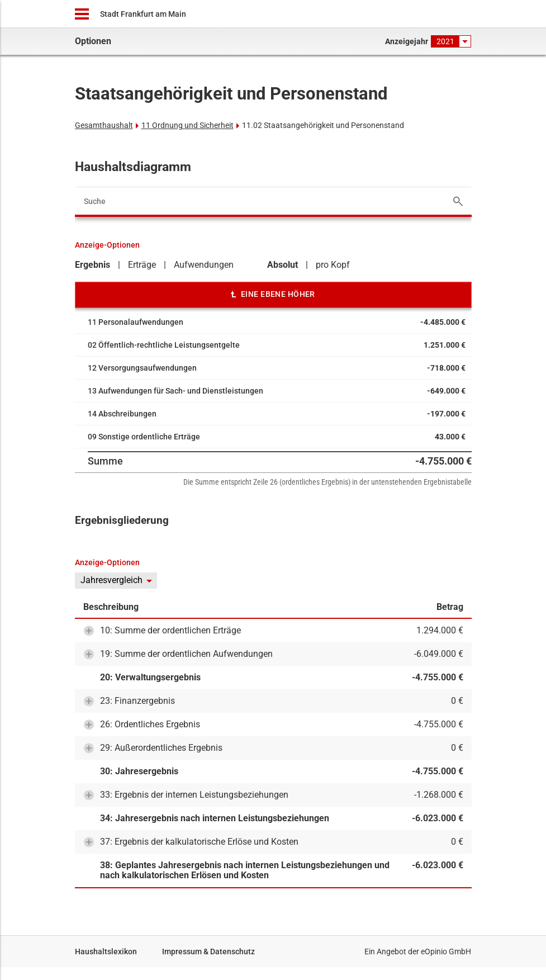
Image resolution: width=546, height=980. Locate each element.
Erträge (142, 265)
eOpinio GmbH (446, 951)
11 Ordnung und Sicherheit (187, 125)
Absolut (283, 265)
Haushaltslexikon (106, 951)
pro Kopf (333, 265)
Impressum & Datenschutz (208, 951)
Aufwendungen (204, 265)
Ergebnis (92, 265)
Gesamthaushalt (104, 125)
